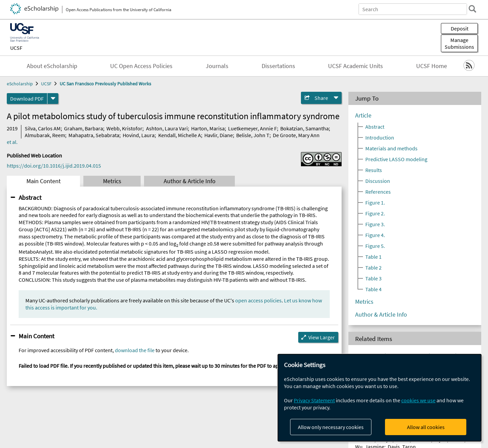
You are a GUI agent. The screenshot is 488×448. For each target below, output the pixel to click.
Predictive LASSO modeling (396, 159)
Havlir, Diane (219, 135)
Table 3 (373, 278)
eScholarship (20, 84)
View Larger (322, 337)
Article (363, 115)
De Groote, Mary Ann (296, 135)
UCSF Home (432, 66)
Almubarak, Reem (45, 135)
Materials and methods (391, 148)
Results (374, 170)
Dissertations (278, 66)
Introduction (380, 137)
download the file (135, 350)
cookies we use (418, 400)
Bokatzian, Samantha (304, 128)
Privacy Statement (314, 400)
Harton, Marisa (208, 128)
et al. (12, 142)
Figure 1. (375, 202)
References (378, 192)
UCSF (16, 48)
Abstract (30, 197)
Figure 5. (375, 246)
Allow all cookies (426, 427)
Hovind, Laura (139, 135)
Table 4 (373, 289)
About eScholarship (52, 66)
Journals (217, 66)
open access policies (258, 300)
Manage (459, 43)
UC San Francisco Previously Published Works (105, 84)
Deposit (460, 28)
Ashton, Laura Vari (167, 128)
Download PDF (27, 99)
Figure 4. (375, 235)
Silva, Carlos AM (43, 128)
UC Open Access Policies (141, 66)
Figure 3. (375, 224)
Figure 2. (375, 213)
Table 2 (373, 268)
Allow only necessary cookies (331, 427)
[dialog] (380, 398)
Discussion (378, 181)
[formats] (53, 99)
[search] (472, 9)
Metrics (112, 181)
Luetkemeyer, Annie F (252, 128)
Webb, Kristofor (124, 128)
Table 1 (373, 257)
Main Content (44, 181)
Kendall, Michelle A (180, 135)
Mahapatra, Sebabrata (94, 135)
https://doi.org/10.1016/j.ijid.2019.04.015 (54, 166)
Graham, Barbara (84, 128)
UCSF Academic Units (355, 66)
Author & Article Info (190, 181)
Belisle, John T (253, 135)
